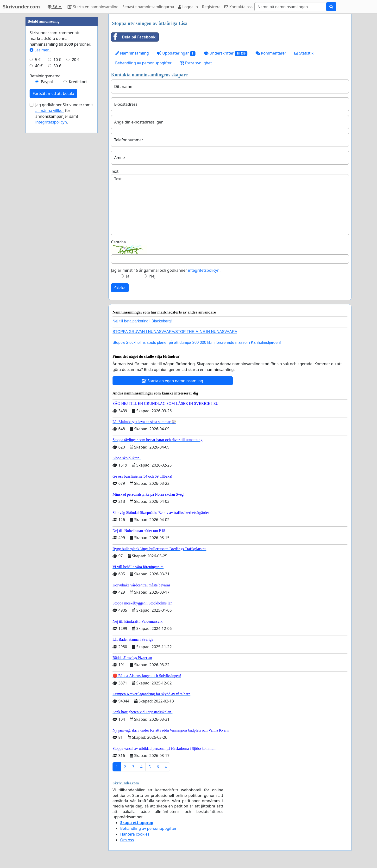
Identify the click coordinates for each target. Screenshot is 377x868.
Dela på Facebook (133, 37)
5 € (38, 204)
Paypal (47, 226)
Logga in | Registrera (199, 7)
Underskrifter (226, 53)
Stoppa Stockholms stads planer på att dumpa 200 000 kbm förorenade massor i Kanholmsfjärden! (197, 342)
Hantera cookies (135, 834)
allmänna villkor (50, 255)
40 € (39, 210)
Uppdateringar (176, 53)
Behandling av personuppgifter (143, 63)
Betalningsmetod (45, 220)
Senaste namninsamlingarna (148, 7)
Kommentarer (271, 53)
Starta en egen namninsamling (173, 381)
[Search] (290, 7)
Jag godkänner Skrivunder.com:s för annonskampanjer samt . (64, 258)
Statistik (304, 53)
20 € (76, 204)
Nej (152, 276)
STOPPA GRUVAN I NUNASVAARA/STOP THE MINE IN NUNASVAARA (175, 332)
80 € (57, 210)
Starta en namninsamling (93, 7)
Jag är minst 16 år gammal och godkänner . (166, 270)
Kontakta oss (238, 7)
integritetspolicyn (204, 270)
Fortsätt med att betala (53, 238)
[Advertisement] (62, 86)
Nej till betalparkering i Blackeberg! (142, 321)
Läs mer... (40, 194)
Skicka (120, 288)
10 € (57, 204)
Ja (128, 276)
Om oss (127, 840)
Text (115, 171)
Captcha (118, 242)
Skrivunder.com (21, 7)
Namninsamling (132, 53)
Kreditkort (78, 226)
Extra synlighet (196, 63)
